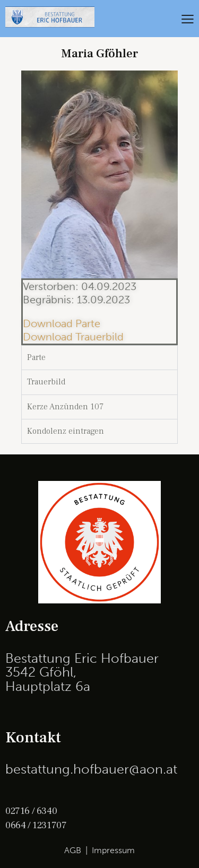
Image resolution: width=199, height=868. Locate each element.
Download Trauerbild (73, 337)
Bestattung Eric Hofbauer (82, 658)
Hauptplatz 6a (48, 686)
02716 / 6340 (31, 811)
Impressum (113, 850)
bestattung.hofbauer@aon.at (91, 769)
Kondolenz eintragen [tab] (66, 431)
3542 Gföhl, (41, 672)
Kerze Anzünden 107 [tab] (65, 407)
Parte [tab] (36, 357)
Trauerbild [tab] (46, 382)
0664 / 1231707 (36, 825)
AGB (73, 850)
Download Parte (62, 323)
